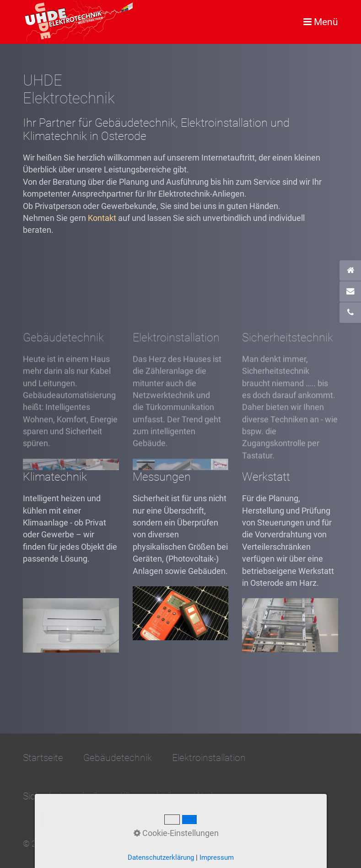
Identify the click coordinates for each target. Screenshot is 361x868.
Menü (326, 22)
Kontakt (102, 218)
